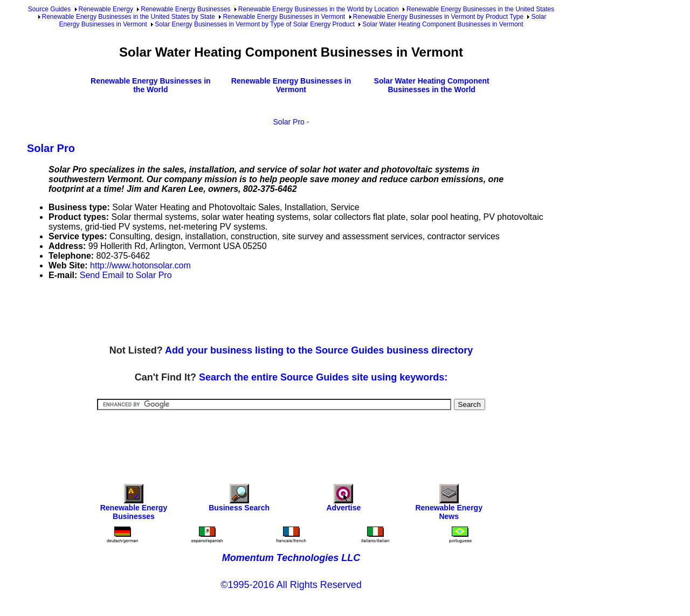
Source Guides (49, 9)
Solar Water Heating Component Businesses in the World (432, 85)
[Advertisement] (223, 313)
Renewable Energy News (449, 505)
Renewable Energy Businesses (185, 9)
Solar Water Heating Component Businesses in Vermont (443, 24)
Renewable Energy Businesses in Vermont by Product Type (439, 17)
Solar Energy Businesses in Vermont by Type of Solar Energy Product (255, 24)
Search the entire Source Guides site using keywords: (323, 377)
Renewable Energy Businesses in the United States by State (129, 17)
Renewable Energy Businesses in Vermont (284, 17)
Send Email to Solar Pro (126, 275)
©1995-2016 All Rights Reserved (291, 585)
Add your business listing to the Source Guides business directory (319, 350)
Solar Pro (289, 122)
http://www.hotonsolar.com (140, 265)
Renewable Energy (106, 9)
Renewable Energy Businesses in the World (151, 85)
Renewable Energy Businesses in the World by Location (319, 9)
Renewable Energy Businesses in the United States (480, 9)
